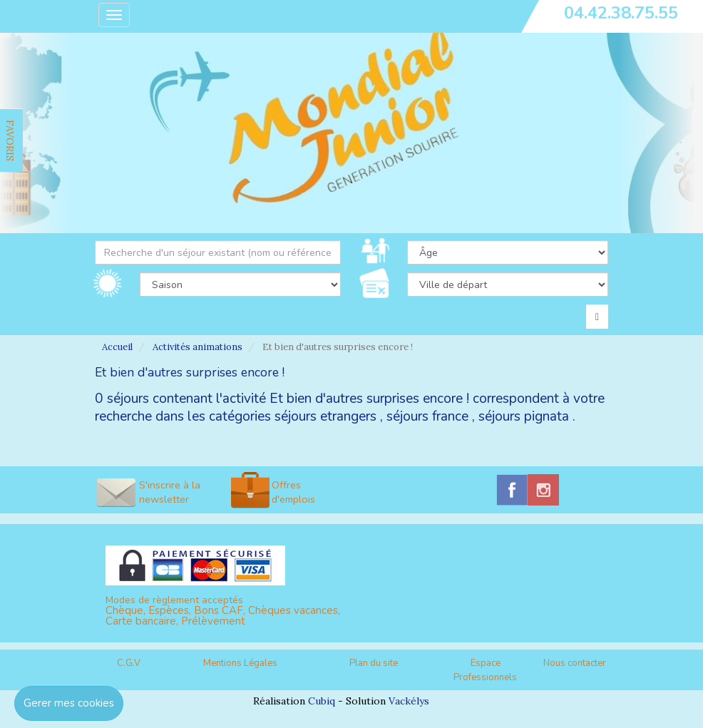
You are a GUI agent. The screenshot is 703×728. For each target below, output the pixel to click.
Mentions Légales (240, 663)
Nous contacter (575, 663)
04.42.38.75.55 (621, 13)
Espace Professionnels (485, 671)
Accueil (117, 347)
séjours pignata (524, 416)
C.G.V (129, 663)
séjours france (427, 416)
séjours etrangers (325, 416)
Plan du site (374, 663)
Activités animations (197, 347)
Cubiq (322, 701)
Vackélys (409, 701)
